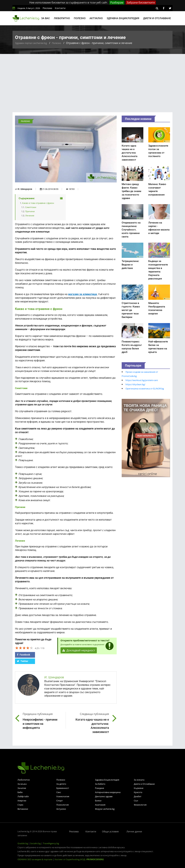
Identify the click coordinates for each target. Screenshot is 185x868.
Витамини (23, 809)
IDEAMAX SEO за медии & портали (35, 859)
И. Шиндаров (25, 189)
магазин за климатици (82, 294)
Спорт (59, 801)
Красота (138, 792)
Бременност (63, 788)
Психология (62, 805)
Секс (59, 792)
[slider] (24, 648)
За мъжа (22, 784)
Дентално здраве (104, 796)
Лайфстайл (23, 796)
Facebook (23, 655)
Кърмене (139, 788)
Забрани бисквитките (141, 2)
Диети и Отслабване (144, 784)
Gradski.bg (23, 843)
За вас (45, 18)
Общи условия (110, 831)
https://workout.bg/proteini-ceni (142, 380)
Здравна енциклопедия (123, 18)
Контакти (60, 8)
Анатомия (100, 805)
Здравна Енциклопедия (107, 780)
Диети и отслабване (157, 18)
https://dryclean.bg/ (135, 384)
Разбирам (117, 2)
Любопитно (62, 18)
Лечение (30, 216)
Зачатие (22, 788)
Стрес (20, 805)
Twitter (23, 661)
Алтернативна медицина (108, 792)
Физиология (140, 805)
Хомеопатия (63, 796)
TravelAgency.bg (51, 843)
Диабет (138, 796)
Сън (136, 801)
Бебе (20, 792)
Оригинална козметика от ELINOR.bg (145, 389)
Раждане (99, 788)
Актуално (96, 18)
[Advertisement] (92, 79)
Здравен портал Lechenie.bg (31, 43)
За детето (61, 784)
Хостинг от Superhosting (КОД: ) (79, 859)
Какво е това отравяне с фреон (38, 203)
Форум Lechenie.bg (105, 809)
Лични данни (134, 831)
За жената (139, 780)
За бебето (100, 784)
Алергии (22, 801)
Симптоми (31, 207)
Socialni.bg (35, 843)
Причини (30, 211)
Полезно (80, 18)
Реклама (47, 8)
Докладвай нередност (79, 650)
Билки (98, 801)
